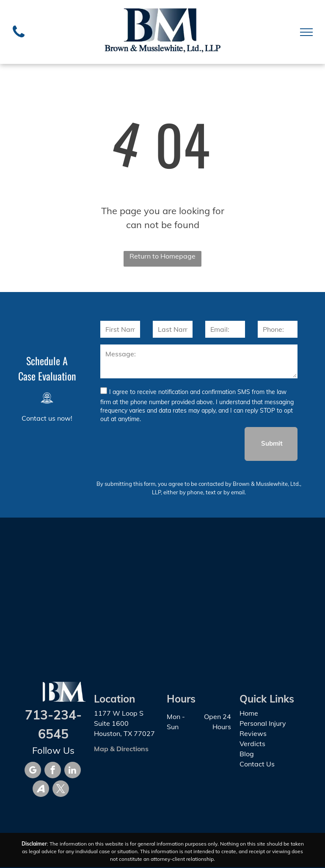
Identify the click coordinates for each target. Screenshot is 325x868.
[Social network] (41, 790)
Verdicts (252, 744)
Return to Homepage (162, 256)
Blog (247, 754)
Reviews (253, 733)
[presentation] (165, 444)
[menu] (306, 32)
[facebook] (53, 771)
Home (249, 713)
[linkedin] (73, 771)
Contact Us (257, 764)
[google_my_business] (33, 771)
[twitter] (61, 790)
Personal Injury (263, 723)
